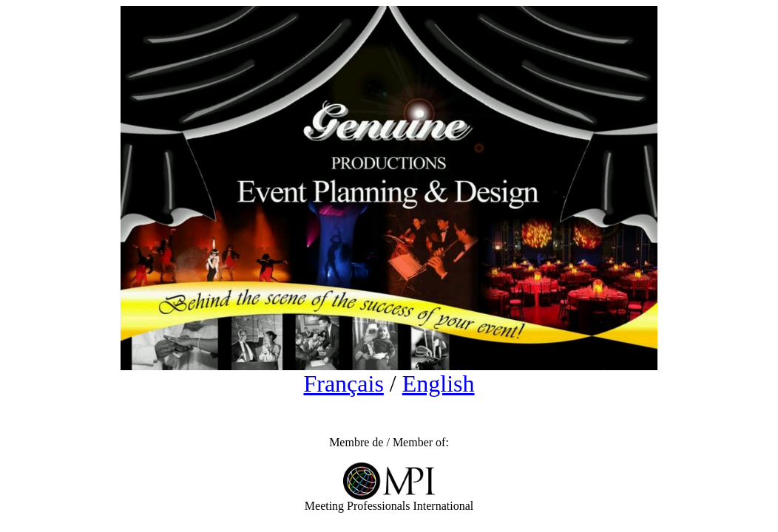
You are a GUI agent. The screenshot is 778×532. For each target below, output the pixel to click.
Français (343, 383)
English (439, 383)
